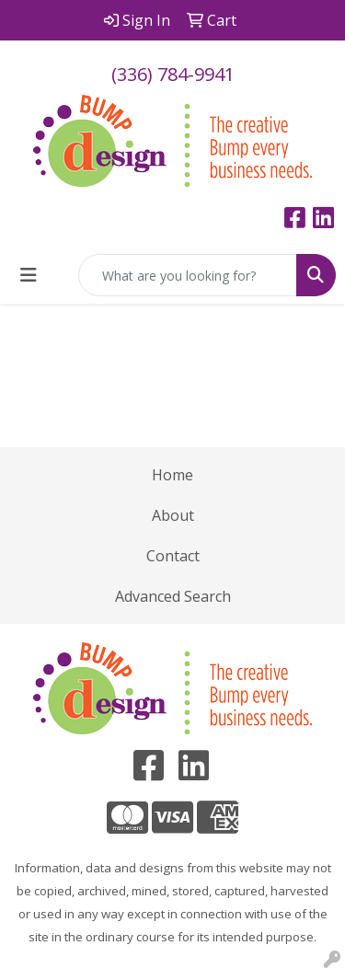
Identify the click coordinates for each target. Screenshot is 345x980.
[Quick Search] (188, 275)
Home (172, 475)
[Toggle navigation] (29, 275)
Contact (173, 556)
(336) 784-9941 (173, 74)
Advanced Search (173, 596)
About (173, 515)
